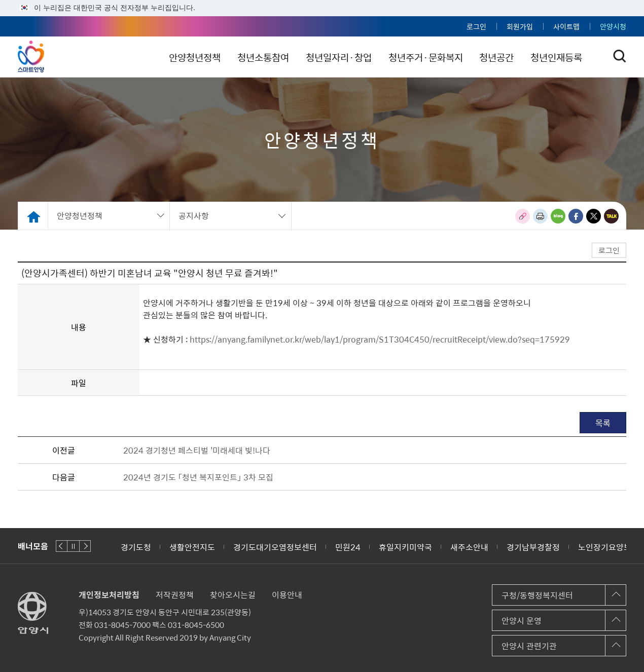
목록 (603, 423)
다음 (85, 546)
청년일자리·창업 (350, 57)
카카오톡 (611, 216)
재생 (73, 546)
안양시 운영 (522, 620)
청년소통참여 (274, 57)
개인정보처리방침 (109, 594)
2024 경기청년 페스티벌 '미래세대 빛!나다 (197, 450)
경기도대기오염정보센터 (275, 547)
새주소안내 (469, 547)
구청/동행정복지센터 (537, 595)
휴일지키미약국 (405, 547)
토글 (620, 56)
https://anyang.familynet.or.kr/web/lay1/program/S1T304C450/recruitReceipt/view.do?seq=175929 (379, 339)
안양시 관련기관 (529, 646)
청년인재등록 (570, 57)
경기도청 (136, 547)
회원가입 (520, 26)
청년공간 (510, 57)
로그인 (476, 26)
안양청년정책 (205, 57)
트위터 (594, 216)
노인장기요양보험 (609, 547)
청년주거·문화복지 (438, 57)
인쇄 (540, 216)
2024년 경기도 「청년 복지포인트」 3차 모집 (198, 477)
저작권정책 (175, 594)
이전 (62, 546)
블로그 (558, 216)
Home (33, 216)
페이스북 (576, 216)
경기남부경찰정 (533, 547)
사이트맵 (566, 26)
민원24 (348, 547)
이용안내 (287, 594)
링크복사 (523, 216)
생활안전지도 (192, 547)
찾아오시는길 (233, 594)
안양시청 (613, 26)
